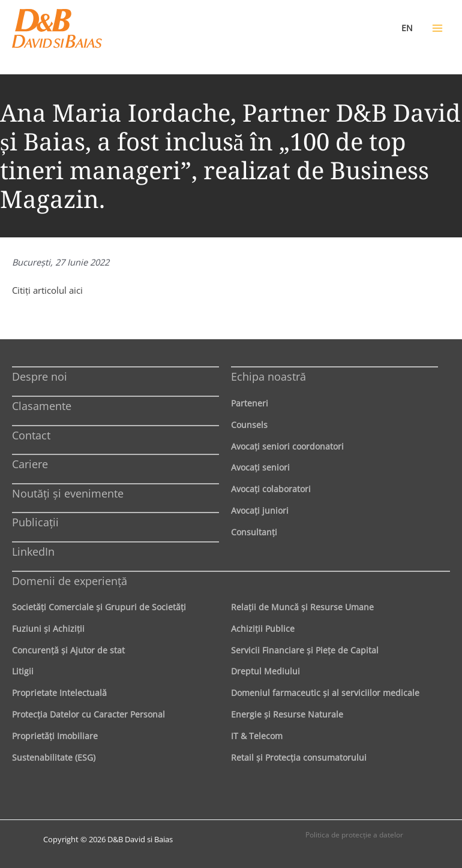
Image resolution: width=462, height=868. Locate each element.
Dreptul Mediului (265, 671)
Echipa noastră (268, 376)
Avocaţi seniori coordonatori (287, 446)
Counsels (249, 425)
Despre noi (40, 376)
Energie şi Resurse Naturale (287, 714)
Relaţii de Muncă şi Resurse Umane (302, 607)
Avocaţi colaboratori (271, 489)
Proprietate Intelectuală (59, 693)
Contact (31, 435)
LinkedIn (33, 551)
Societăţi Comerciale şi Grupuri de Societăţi (99, 607)
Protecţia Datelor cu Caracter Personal (88, 714)
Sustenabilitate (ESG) (54, 757)
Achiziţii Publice (263, 629)
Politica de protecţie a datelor (354, 835)
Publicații (35, 522)
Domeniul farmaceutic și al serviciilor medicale (325, 693)
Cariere (30, 464)
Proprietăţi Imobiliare (55, 736)
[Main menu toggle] (437, 28)
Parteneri (250, 403)
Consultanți (254, 532)
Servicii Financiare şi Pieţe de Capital (305, 650)
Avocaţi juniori (260, 510)
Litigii (23, 671)
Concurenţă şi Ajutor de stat (68, 650)
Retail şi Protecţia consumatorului (299, 757)
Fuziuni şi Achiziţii (48, 629)
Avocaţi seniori (260, 467)
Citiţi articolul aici (47, 290)
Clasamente (42, 406)
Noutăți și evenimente (68, 493)
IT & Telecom (257, 736)
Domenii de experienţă (70, 581)
